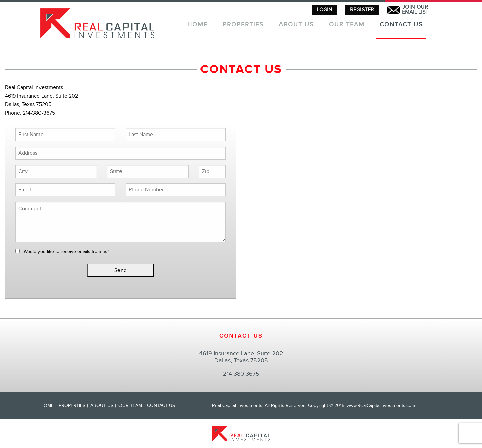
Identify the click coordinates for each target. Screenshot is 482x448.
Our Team (347, 25)
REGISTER (362, 10)
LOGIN (325, 10)
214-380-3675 (241, 374)
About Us (296, 25)
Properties (243, 25)
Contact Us (401, 25)
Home (197, 25)
